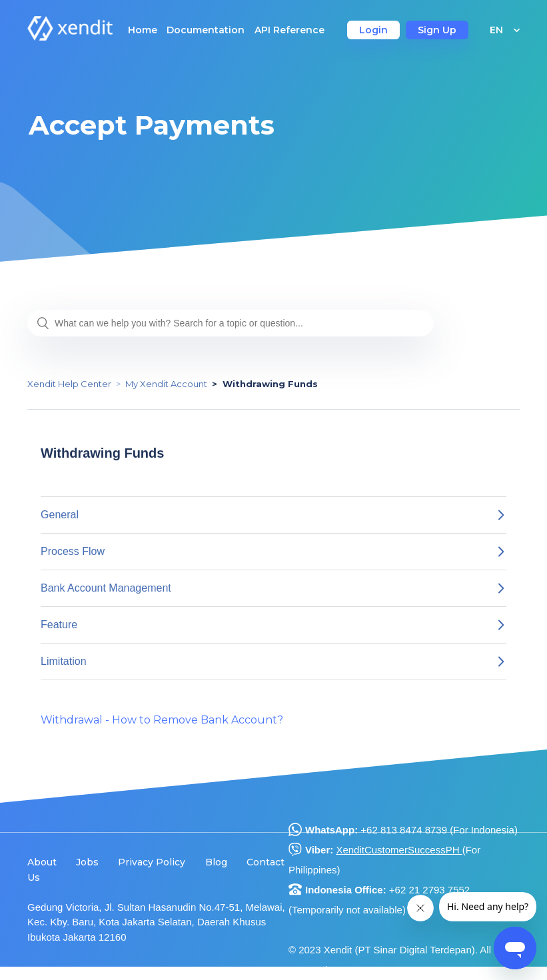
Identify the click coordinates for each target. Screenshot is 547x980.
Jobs (87, 862)
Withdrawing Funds (270, 384)
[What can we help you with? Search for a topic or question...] (231, 323)
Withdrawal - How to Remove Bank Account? (162, 720)
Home (143, 30)
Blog (216, 862)
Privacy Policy (152, 862)
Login (373, 30)
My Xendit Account (166, 384)
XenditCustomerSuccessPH (399, 850)
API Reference (289, 30)
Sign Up (437, 30)
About (42, 862)
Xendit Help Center (69, 384)
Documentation (206, 30)
